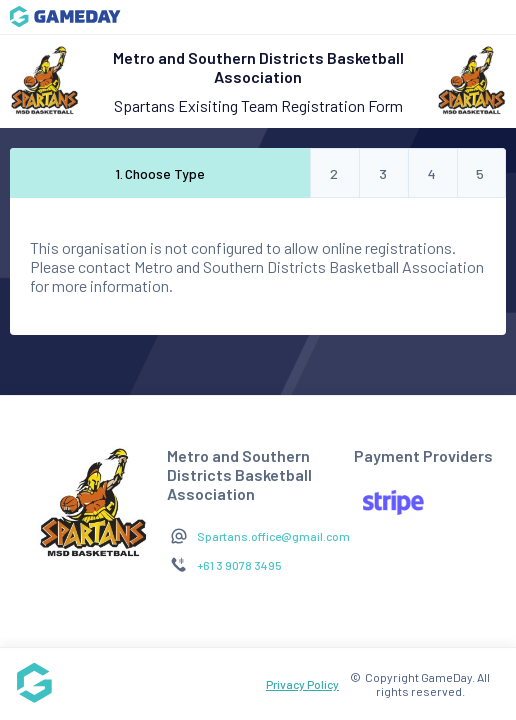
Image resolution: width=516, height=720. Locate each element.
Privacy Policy (302, 684)
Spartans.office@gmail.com (273, 536)
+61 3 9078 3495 (239, 565)
